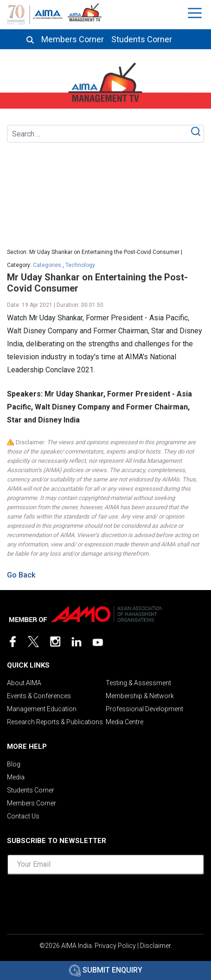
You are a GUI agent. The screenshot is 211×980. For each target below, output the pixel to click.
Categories (47, 265)
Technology (80, 265)
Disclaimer (155, 946)
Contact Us (23, 816)
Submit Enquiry (106, 970)
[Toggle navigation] (196, 13)
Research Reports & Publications (55, 722)
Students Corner (142, 39)
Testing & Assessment (138, 683)
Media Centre (125, 722)
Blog (14, 764)
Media (16, 777)
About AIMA (24, 683)
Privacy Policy (115, 946)
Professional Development (144, 709)
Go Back (21, 575)
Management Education (42, 709)
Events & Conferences (39, 696)
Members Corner (73, 39)
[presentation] (106, 900)
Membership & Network (140, 696)
